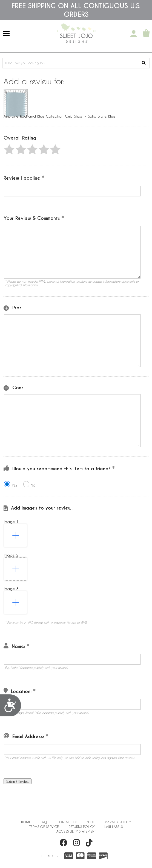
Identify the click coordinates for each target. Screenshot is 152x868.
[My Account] (134, 34)
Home (26, 822)
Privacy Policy (118, 822)
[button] (9, 149)
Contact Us (67, 822)
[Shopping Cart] (146, 34)
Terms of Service (44, 827)
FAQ (44, 822)
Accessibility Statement (76, 831)
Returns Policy (82, 827)
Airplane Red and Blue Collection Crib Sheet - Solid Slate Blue (59, 116)
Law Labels (114, 827)
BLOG (91, 822)
